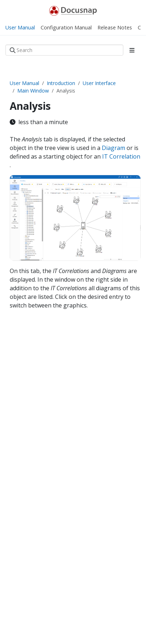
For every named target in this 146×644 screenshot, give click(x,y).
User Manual (24, 83)
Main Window (33, 91)
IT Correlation (121, 156)
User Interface (99, 83)
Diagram (114, 148)
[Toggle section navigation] (132, 50)
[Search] (64, 50)
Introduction (61, 83)
